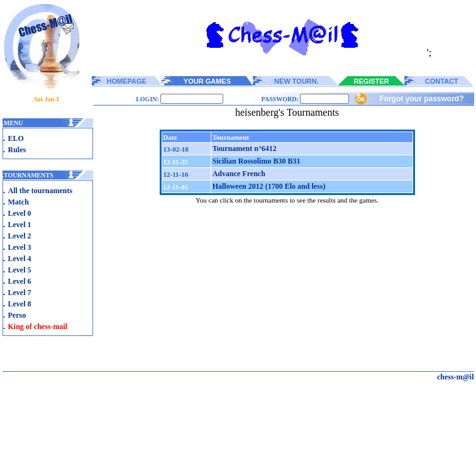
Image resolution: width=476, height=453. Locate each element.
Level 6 (20, 281)
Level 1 (20, 225)
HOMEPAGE (127, 81)
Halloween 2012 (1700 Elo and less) (269, 186)
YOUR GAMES (207, 81)
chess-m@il (456, 377)
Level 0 (20, 213)
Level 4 (20, 259)
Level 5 (20, 270)
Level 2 (20, 236)
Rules (17, 150)
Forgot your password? (421, 99)
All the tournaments (41, 191)
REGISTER (372, 81)
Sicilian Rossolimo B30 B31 (257, 161)
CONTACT (442, 81)
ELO (16, 138)
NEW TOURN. (296, 81)
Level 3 (20, 247)
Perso (17, 315)
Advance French (239, 174)
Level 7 (20, 293)
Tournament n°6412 (245, 148)
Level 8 (20, 304)
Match (19, 202)
